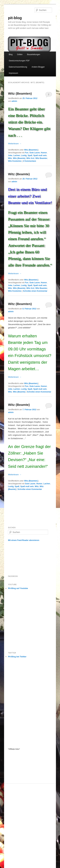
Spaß (30, 155)
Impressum (13, 73)
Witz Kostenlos (15, 161)
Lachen (17, 155)
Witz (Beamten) (20, 93)
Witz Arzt (30, 158)
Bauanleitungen (34, 54)
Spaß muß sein (40, 155)
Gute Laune (35, 153)
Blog (11, 54)
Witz (10, 158)
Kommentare (30, 161)
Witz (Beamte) (19, 158)
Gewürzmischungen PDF (19, 61)
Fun (27, 153)
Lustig (24, 155)
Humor (44, 153)
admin (14, 101)
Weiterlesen (15, 144)
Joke (10, 155)
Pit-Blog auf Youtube (18, 588)
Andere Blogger (38, 67)
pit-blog (15, 18)
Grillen (20, 54)
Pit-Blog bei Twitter (17, 657)
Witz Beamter (41, 158)
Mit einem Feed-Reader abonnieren (24, 540)
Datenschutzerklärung (18, 67)
